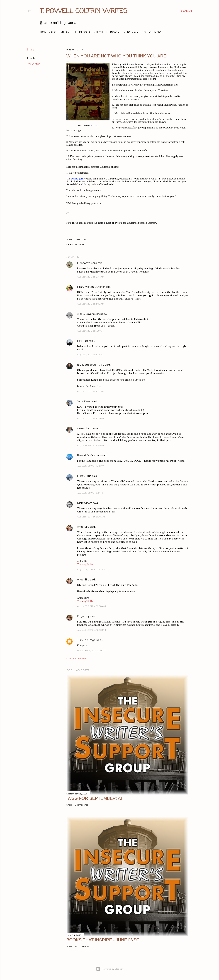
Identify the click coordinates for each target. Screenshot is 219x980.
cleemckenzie (86, 428)
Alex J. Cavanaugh (88, 314)
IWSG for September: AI (94, 798)
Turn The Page (86, 640)
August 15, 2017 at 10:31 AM (91, 569)
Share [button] (31, 50)
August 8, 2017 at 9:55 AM (90, 445)
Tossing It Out (86, 564)
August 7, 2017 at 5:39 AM (90, 331)
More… (159, 32)
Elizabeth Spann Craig (91, 365)
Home (44, 32)
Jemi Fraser (84, 401)
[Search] (186, 11)
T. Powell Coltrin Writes (84, 11)
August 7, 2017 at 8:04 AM (91, 355)
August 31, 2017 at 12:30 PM (91, 630)
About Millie (98, 32)
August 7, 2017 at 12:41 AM (91, 277)
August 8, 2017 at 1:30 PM (91, 466)
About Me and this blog (69, 32)
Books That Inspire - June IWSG (103, 940)
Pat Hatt (83, 341)
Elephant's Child (87, 263)
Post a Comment (77, 659)
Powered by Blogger (109, 969)
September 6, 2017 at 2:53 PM (92, 651)
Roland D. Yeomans (89, 455)
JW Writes (34, 64)
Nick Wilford (85, 503)
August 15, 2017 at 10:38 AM (91, 606)
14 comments (82, 946)
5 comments (81, 805)
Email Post (81, 239)
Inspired (117, 32)
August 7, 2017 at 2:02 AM (91, 304)
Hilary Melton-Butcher (91, 287)
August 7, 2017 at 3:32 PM (90, 418)
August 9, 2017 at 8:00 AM (91, 517)
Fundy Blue (84, 476)
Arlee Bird (83, 527)
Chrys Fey (83, 616)
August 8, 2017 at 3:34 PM (91, 493)
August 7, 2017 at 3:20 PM (91, 391)
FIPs (128, 32)
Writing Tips (143, 32)
